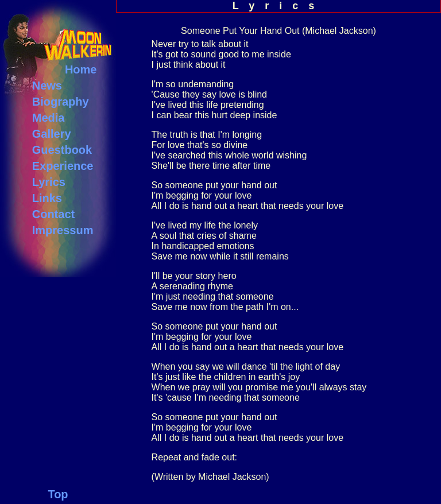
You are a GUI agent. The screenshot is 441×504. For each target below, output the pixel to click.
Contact (53, 214)
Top (58, 494)
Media (49, 118)
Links (47, 198)
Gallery (52, 134)
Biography (61, 102)
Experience (63, 166)
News (47, 86)
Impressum (63, 230)
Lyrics (49, 182)
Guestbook (62, 150)
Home (81, 69)
